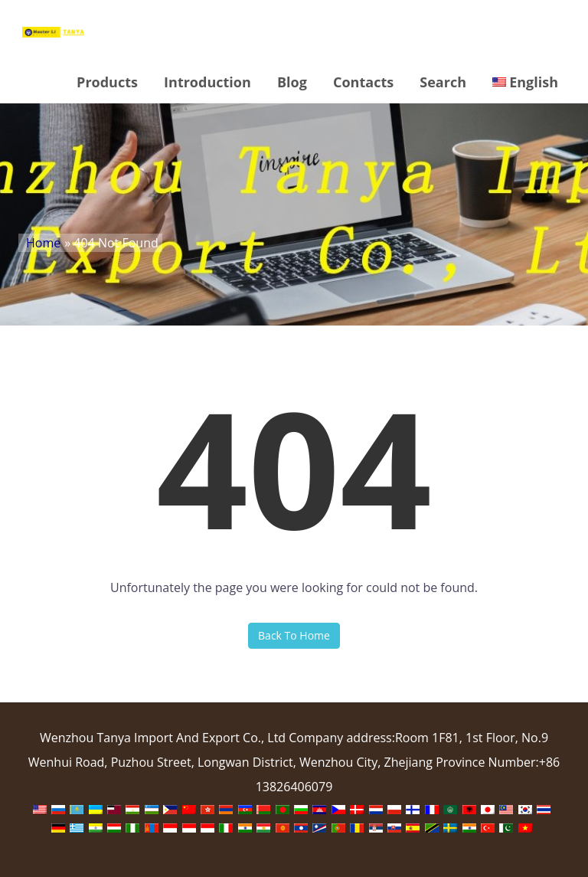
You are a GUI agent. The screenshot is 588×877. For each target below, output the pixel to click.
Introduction (207, 82)
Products (107, 82)
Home (43, 243)
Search (443, 82)
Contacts (363, 82)
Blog (292, 82)
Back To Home (294, 635)
